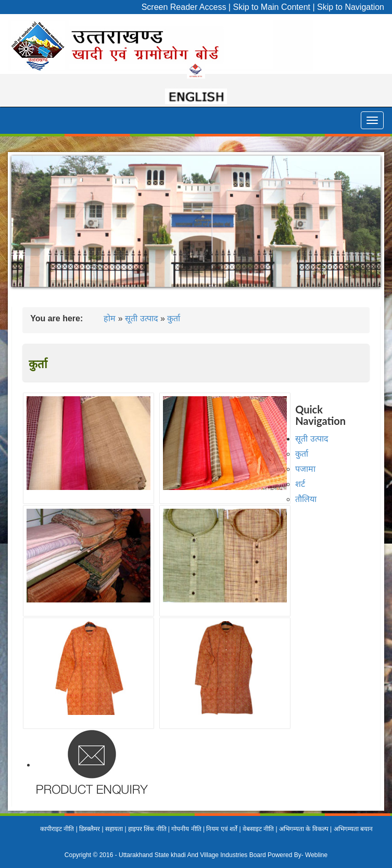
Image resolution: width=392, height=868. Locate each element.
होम (110, 318)
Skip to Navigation (351, 7)
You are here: (56, 318)
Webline (316, 855)
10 (257, 298)
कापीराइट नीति (57, 829)
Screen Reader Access (184, 7)
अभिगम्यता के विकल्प (304, 829)
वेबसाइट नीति (258, 829)
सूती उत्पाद (141, 318)
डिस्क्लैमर (90, 829)
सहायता (114, 829)
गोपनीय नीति (186, 829)
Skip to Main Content (271, 7)
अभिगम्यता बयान (353, 829)
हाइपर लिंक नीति (147, 829)
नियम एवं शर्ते (222, 829)
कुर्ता (174, 318)
